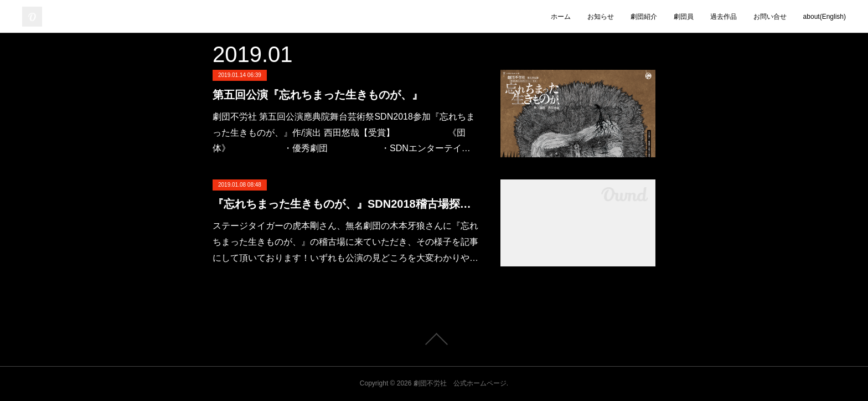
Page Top (434, 339)
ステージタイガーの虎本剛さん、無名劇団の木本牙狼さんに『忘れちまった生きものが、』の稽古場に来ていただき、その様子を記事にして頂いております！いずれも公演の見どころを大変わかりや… (345, 242)
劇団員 (684, 17)
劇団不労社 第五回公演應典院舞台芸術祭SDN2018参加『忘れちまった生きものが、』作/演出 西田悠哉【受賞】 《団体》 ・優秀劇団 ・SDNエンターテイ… (344, 133)
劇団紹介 (644, 17)
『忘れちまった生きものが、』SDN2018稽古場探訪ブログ (345, 204)
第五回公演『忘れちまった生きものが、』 (318, 95)
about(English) (825, 17)
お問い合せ (770, 17)
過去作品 (724, 17)
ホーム (561, 17)
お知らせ (601, 17)
